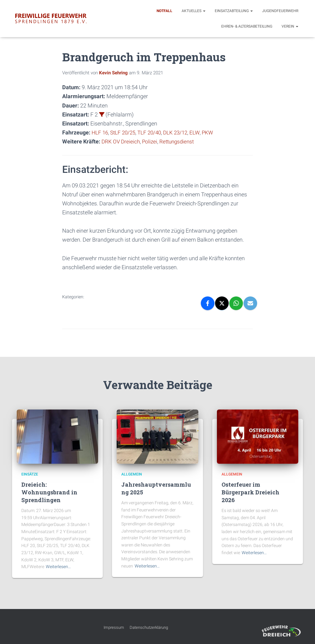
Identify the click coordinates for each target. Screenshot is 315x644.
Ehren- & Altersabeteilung (247, 26)
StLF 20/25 (125, 132)
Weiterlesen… (58, 567)
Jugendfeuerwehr (280, 11)
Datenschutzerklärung (149, 627)
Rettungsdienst (180, 141)
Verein (290, 26)
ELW (200, 132)
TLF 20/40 (153, 132)
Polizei (151, 141)
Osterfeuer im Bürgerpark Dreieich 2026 (250, 492)
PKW (214, 132)
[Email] (250, 303)
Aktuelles (194, 11)
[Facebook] (208, 303)
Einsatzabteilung (234, 11)
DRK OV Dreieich (121, 141)
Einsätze (30, 474)
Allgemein (132, 474)
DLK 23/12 (180, 132)
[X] (222, 303)
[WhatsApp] (236, 303)
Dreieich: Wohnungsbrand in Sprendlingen (49, 492)
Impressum (114, 627)
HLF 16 (100, 132)
